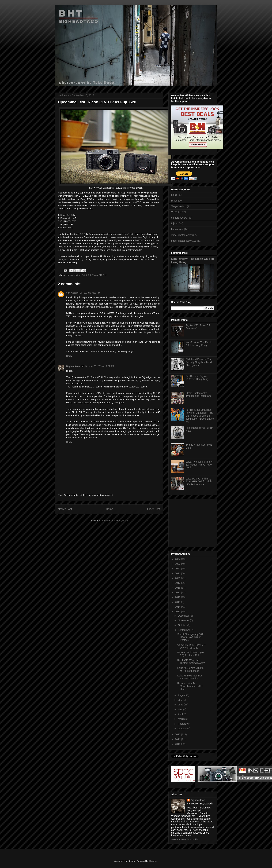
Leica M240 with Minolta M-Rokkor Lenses (190, 669)
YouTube (176, 212)
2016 (178, 597)
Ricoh (174, 201)
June (181, 705)
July (180, 700)
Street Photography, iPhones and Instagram (198, 395)
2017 (178, 592)
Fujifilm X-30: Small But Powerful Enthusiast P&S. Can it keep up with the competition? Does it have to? (200, 416)
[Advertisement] (193, 522)
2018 (178, 588)
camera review (73, 275)
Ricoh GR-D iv (99, 275)
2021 (178, 573)
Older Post (154, 509)
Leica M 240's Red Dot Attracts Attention (190, 677)
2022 (178, 569)
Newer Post (65, 509)
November (184, 620)
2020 (178, 578)
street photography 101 (184, 241)
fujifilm (175, 224)
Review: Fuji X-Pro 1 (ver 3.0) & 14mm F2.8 (191, 654)
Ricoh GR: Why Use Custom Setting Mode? (191, 662)
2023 (178, 564)
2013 (178, 611)
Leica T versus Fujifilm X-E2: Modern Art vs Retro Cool (199, 465)
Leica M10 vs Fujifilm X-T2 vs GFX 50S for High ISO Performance (199, 482)
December (184, 616)
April (181, 714)
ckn (68, 293)
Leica (174, 195)
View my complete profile (185, 840)
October (183, 625)
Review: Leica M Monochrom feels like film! (190, 686)
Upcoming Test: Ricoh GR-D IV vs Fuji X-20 (192, 646)
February (183, 724)
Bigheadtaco (73, 366)
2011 (178, 739)
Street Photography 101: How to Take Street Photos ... (191, 637)
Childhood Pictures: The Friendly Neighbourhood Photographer (199, 362)
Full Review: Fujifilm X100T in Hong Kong (197, 378)
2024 (178, 559)
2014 (178, 607)
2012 (178, 734)
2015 (178, 602)
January (183, 728)
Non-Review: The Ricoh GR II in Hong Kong (199, 344)
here (126, 234)
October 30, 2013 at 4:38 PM (86, 293)
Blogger (153, 861)
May (180, 709)
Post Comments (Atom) (116, 520)
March (182, 719)
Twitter (147, 259)
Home (110, 509)
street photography (181, 235)
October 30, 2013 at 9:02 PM (99, 366)
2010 (178, 744)
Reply (69, 356)
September (184, 630)
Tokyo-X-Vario (179, 206)
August (182, 695)
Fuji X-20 (86, 275)
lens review (177, 229)
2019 (178, 583)
